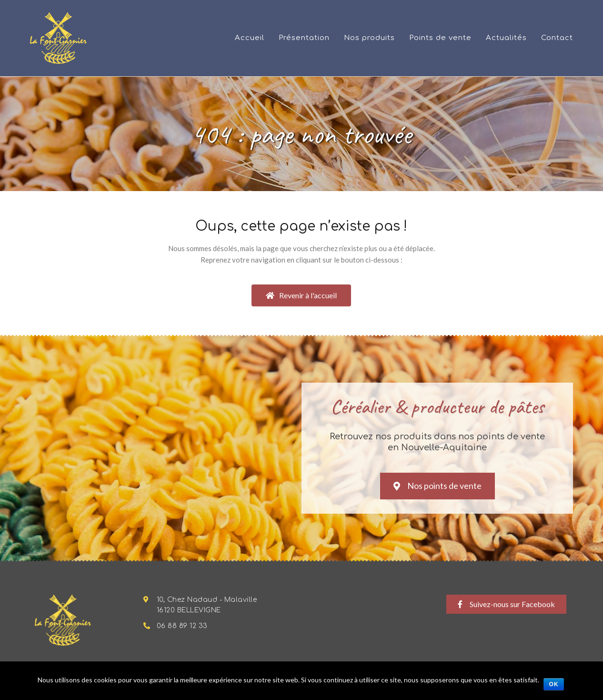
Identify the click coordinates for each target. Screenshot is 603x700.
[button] (301, 295)
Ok (554, 684)
